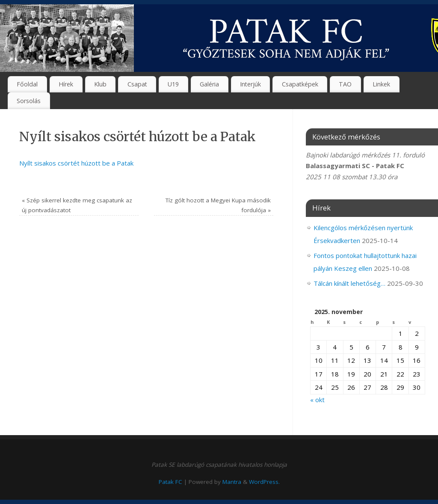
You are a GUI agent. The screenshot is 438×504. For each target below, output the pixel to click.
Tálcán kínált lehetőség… (349, 283)
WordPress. (264, 482)
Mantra (232, 482)
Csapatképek (300, 84)
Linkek (381, 84)
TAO (345, 84)
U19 (173, 84)
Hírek (66, 84)
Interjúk (250, 84)
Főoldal (27, 84)
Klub (100, 84)
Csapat (137, 84)
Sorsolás (29, 101)
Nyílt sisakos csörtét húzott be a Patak (76, 163)
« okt (317, 400)
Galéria (209, 84)
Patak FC (170, 482)
